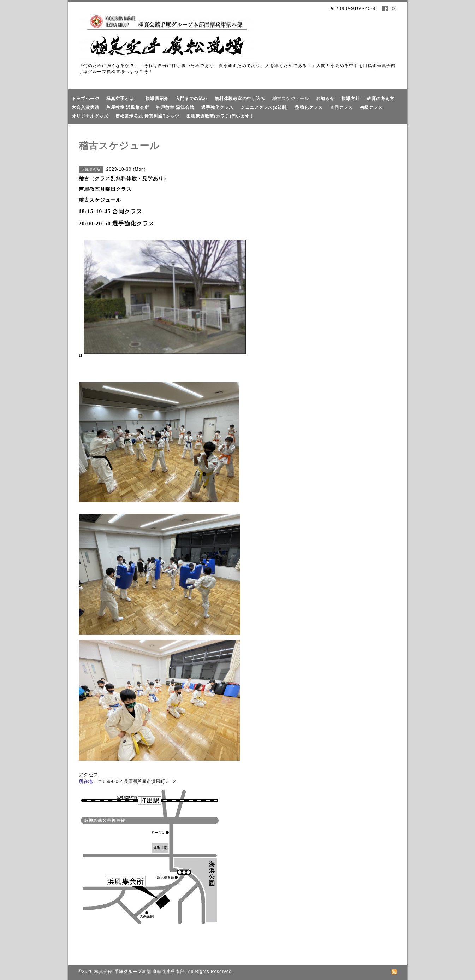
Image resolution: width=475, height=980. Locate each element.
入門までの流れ (192, 99)
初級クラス (371, 107)
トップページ (85, 99)
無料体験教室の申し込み (240, 99)
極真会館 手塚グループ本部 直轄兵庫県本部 (139, 972)
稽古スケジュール (291, 99)
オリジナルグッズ (90, 116)
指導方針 (351, 99)
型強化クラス (309, 107)
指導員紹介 (157, 99)
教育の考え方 (381, 99)
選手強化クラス (217, 107)
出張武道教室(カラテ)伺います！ (220, 116)
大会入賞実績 (85, 107)
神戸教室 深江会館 (175, 107)
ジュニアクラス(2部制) (264, 107)
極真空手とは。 (122, 99)
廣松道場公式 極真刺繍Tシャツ (148, 116)
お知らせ (325, 99)
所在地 (86, 781)
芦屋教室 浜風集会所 (128, 107)
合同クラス (341, 107)
